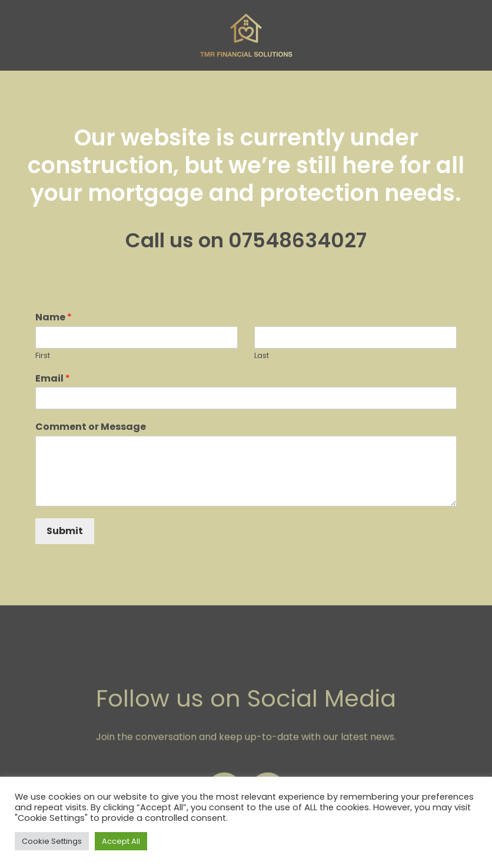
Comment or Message (91, 427)
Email (53, 379)
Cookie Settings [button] (52, 841)
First (43, 356)
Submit (65, 531)
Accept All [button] (121, 841)
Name (54, 318)
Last (262, 356)
